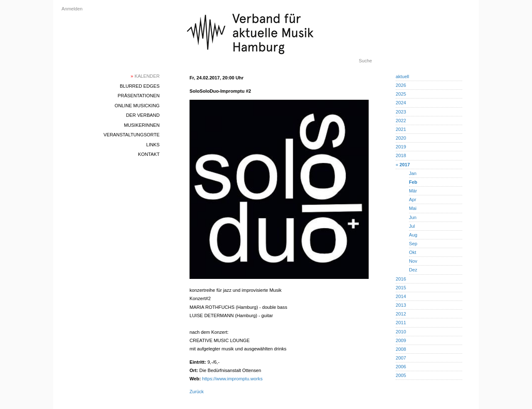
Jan (413, 173)
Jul (412, 226)
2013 (401, 305)
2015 (401, 288)
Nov (413, 261)
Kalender (145, 76)
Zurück (197, 392)
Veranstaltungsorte (132, 135)
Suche (365, 61)
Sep (413, 244)
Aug (413, 235)
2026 (401, 85)
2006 (401, 367)
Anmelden (72, 9)
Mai (413, 208)
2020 (401, 138)
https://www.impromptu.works (232, 379)
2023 (401, 112)
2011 (401, 323)
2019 (401, 147)
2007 (401, 358)
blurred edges (140, 86)
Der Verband (143, 115)
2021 (401, 129)
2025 (401, 94)
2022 (401, 121)
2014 (401, 296)
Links (153, 145)
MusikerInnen (142, 125)
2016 (401, 279)
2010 (401, 332)
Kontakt (149, 154)
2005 (401, 375)
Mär (413, 191)
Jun (413, 217)
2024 (401, 103)
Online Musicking (137, 106)
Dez (413, 270)
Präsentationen (139, 96)
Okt (413, 252)
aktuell (402, 76)
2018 (401, 155)
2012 (401, 314)
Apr (413, 200)
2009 (401, 340)
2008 (401, 349)
